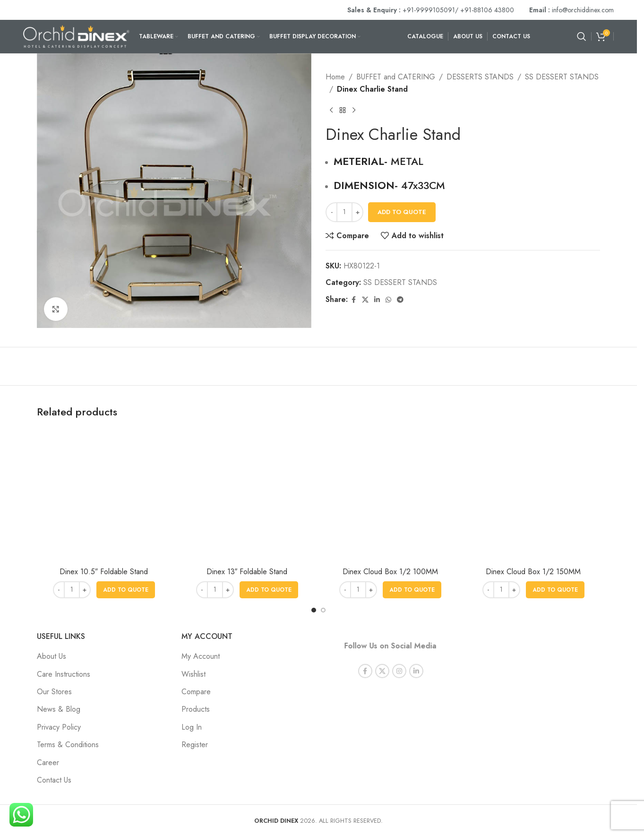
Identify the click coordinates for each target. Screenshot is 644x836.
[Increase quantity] (357, 212)
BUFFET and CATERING (396, 77)
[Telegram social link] (400, 300)
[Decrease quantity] (331, 212)
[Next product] (354, 110)
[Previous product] (331, 110)
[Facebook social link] (353, 300)
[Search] (582, 36)
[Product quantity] (344, 212)
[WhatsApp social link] (388, 300)
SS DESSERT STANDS (562, 77)
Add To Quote (402, 212)
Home (335, 77)
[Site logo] (76, 36)
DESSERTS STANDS (480, 77)
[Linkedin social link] (377, 300)
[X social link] (365, 300)
